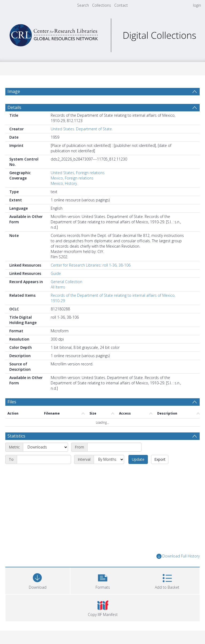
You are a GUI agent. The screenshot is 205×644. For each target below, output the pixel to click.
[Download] (38, 580)
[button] (103, 580)
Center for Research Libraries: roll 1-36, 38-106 (91, 265)
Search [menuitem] (83, 5)
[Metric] (46, 447)
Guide (56, 273)
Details (14, 107)
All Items (58, 287)
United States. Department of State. (82, 129)
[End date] (44, 459)
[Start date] (114, 447)
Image (14, 91)
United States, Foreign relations (78, 173)
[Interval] (109, 459)
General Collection (66, 282)
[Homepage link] (102, 34)
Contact (121, 5)
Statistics (16, 436)
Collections (102, 5)
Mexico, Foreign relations (72, 178)
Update (138, 459)
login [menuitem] (197, 5)
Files (12, 402)
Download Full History (178, 556)
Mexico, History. (64, 183)
